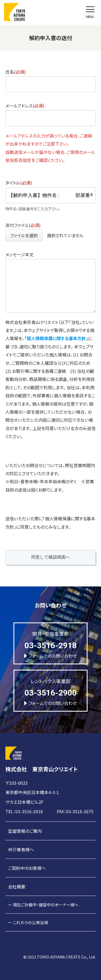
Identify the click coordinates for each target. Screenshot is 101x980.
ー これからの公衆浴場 (28, 922)
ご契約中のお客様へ (27, 868)
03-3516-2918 (51, 645)
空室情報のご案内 (25, 831)
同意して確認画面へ (63, 557)
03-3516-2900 (51, 693)
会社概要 (17, 887)
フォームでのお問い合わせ (50, 656)
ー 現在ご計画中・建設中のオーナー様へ (43, 905)
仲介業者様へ (21, 849)
